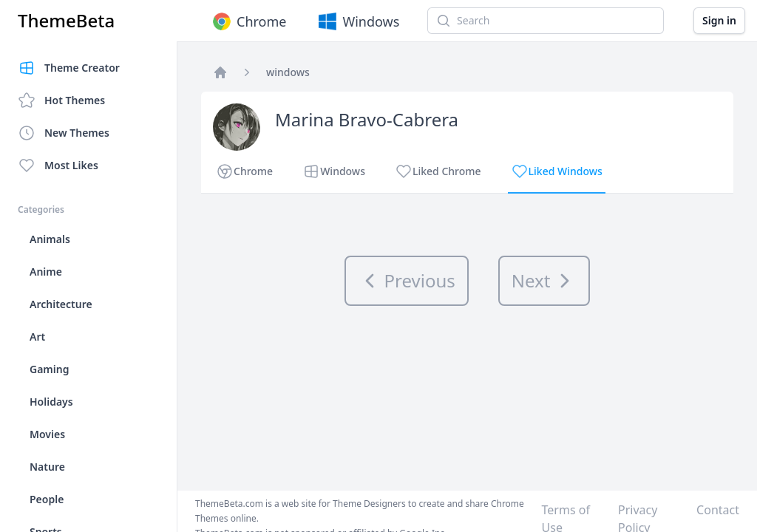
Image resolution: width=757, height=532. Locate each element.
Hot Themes (61, 100)
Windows (357, 21)
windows (288, 72)
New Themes (64, 133)
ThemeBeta (66, 21)
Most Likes (58, 166)
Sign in (719, 20)
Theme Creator (69, 68)
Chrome (248, 21)
